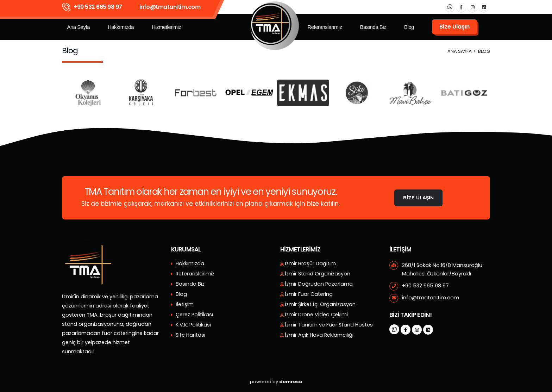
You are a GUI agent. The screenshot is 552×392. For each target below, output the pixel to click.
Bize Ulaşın (418, 198)
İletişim (185, 304)
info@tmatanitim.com (170, 7)
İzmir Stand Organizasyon (318, 274)
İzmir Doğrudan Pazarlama (319, 284)
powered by (276, 382)
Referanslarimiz (195, 274)
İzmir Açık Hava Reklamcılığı (319, 335)
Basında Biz (373, 27)
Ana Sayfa (78, 27)
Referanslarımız (325, 27)
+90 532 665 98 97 (98, 7)
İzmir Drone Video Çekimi (316, 315)
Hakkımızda (121, 27)
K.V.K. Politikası (193, 325)
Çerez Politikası (194, 315)
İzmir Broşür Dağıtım (310, 263)
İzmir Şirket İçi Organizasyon (320, 304)
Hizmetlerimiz (167, 27)
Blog (409, 27)
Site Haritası (190, 335)
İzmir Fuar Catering (309, 294)
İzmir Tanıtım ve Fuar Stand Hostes (329, 325)
